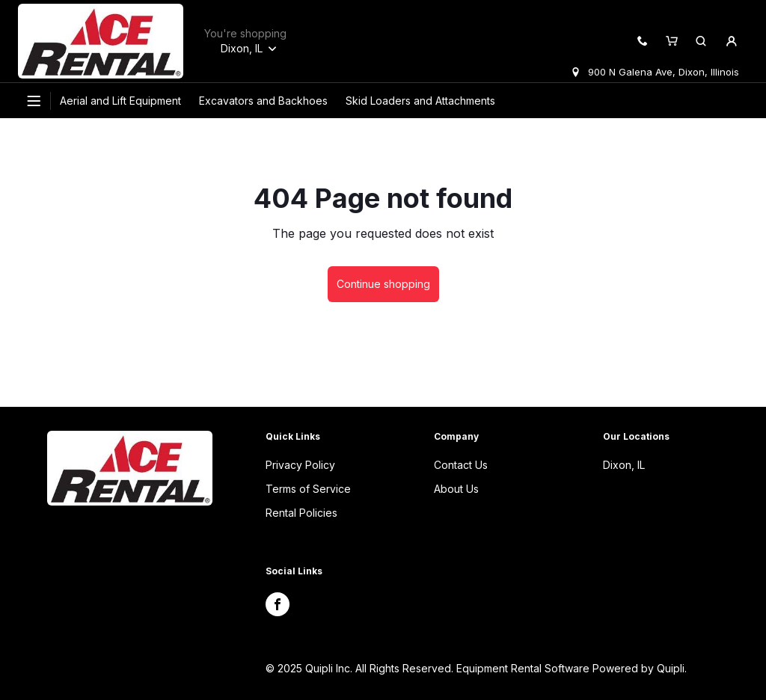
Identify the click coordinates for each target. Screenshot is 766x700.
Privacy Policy (300, 465)
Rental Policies (301, 513)
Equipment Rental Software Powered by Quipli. (572, 668)
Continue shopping (383, 284)
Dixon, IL (624, 465)
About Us (456, 489)
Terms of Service (308, 489)
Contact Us (461, 465)
